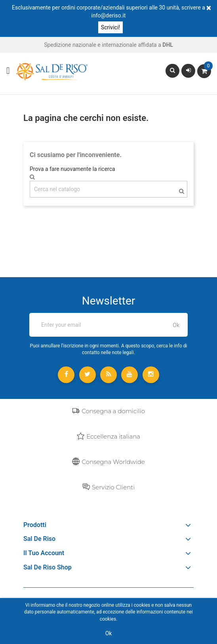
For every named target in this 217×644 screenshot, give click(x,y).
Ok (109, 633)
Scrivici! (110, 27)
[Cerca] (108, 189)
